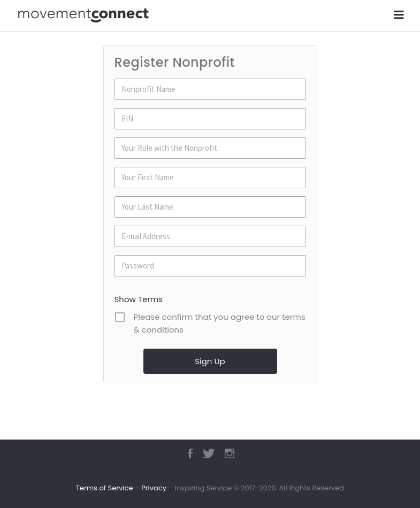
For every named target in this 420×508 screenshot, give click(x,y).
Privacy (154, 488)
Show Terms (139, 299)
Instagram (230, 453)
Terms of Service (105, 488)
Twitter (209, 453)
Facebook (190, 453)
